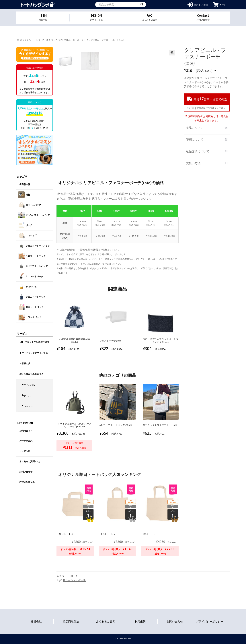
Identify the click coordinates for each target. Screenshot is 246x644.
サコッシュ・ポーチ (74, 580)
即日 (26, 82)
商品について (207, 128)
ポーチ (81, 40)
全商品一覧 (69, 40)
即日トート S (66, 534)
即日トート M (108, 534)
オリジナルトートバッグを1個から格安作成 (38, 5)
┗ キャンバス (28, 385)
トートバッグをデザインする (34, 353)
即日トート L (150, 534)
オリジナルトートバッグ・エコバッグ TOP (41, 40)
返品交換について (207, 151)
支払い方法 (207, 163)
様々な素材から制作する (32, 374)
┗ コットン (27, 406)
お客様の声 (25, 363)
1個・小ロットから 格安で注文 (34, 342)
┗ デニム (26, 396)
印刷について (207, 139)
